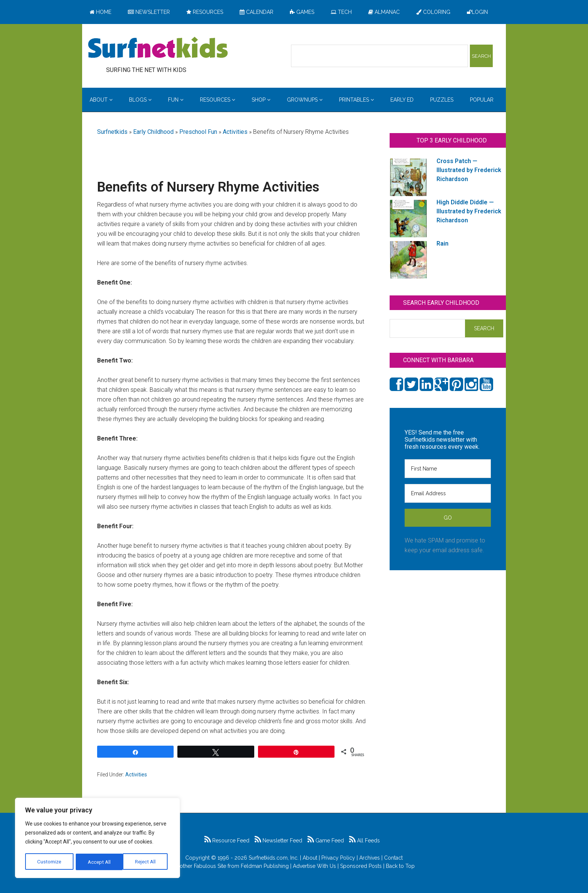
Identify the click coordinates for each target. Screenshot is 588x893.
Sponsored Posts (361, 866)
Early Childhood (153, 132)
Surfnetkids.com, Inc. (274, 858)
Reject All (98, 862)
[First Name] (448, 469)
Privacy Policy (338, 858)
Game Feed (326, 841)
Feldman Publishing (265, 866)
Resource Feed (227, 841)
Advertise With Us (314, 866)
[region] (97, 839)
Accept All (147, 862)
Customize (49, 862)
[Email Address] (448, 493)
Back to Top (400, 866)
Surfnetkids (112, 132)
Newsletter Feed (278, 841)
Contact (393, 858)
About (310, 858)
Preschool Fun (198, 132)
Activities (235, 132)
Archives (370, 858)
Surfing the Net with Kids (158, 48)
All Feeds (364, 841)
